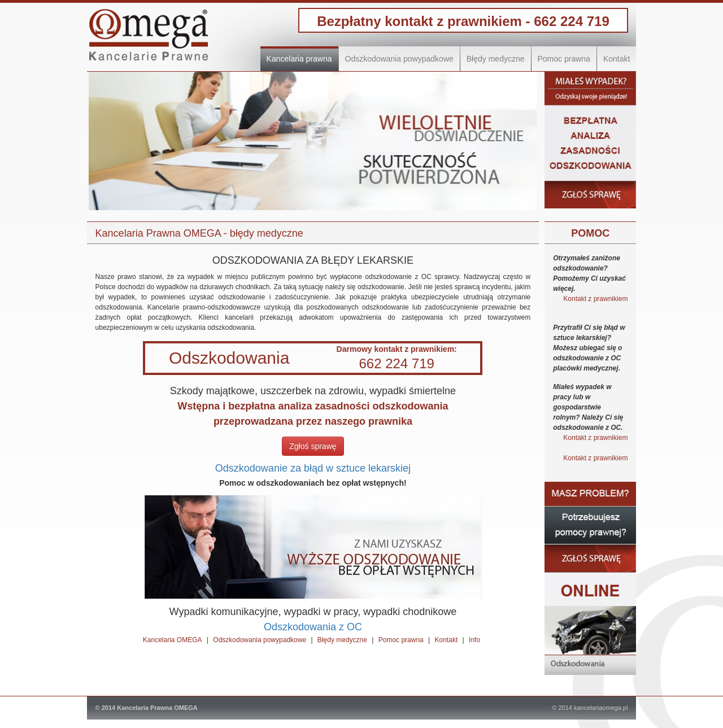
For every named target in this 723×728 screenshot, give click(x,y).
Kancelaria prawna (299, 59)
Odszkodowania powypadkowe (399, 59)
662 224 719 (571, 21)
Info (474, 640)
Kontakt (617, 59)
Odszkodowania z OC (313, 627)
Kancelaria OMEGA (173, 640)
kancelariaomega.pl (601, 708)
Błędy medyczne (496, 59)
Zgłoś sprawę (313, 446)
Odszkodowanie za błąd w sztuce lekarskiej (313, 468)
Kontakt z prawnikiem (595, 299)
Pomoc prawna (564, 59)
